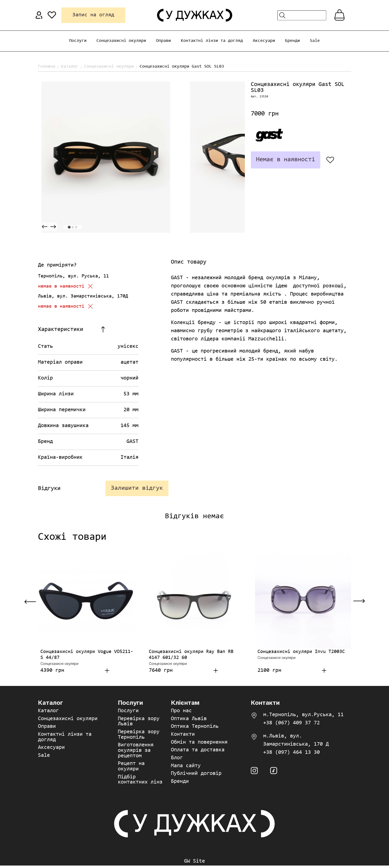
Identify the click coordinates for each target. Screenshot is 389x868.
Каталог (70, 67)
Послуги (78, 41)
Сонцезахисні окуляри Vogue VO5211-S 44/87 (87, 656)
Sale (315, 41)
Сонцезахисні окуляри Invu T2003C (301, 653)
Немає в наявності (284, 160)
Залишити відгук (136, 489)
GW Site (194, 864)
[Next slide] (53, 227)
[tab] (69, 227)
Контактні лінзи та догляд (212, 41)
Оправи (163, 41)
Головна (47, 67)
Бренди (292, 41)
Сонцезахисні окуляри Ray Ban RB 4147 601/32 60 (191, 656)
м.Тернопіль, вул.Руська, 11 (303, 716)
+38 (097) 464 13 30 (292, 754)
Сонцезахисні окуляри (121, 41)
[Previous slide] (45, 227)
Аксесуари (264, 41)
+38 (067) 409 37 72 (292, 725)
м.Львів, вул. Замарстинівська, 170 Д (296, 742)
